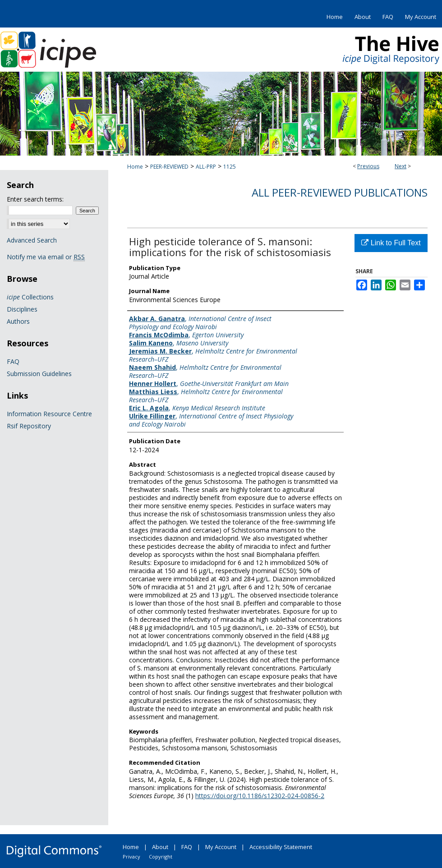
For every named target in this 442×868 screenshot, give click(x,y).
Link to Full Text (391, 243)
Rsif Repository (29, 426)
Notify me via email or (46, 257)
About (160, 847)
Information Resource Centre (49, 414)
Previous (368, 166)
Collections (30, 297)
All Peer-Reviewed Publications (340, 192)
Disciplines (22, 309)
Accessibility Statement (281, 847)
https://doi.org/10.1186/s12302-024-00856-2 (260, 796)
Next (401, 166)
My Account (221, 847)
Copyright (161, 857)
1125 (230, 167)
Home (135, 167)
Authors (18, 321)
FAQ (13, 361)
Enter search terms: (35, 199)
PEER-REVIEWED (169, 167)
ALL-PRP (206, 167)
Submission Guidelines (39, 374)
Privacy (131, 857)
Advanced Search (32, 240)
